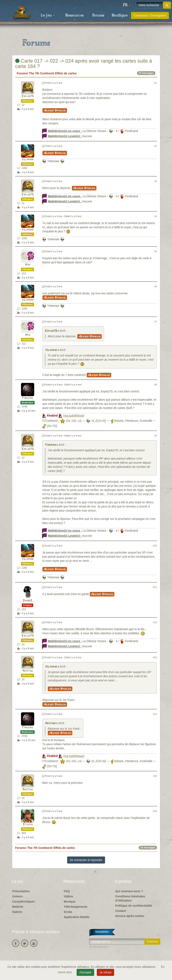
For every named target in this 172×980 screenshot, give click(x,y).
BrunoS (28, 601)
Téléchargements (76, 907)
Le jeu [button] (48, 15)
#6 (156, 286)
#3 (156, 181)
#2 (156, 146)
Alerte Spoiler (55, 110)
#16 (155, 811)
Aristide (28, 671)
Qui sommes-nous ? (129, 891)
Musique (70, 902)
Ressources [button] (74, 17)
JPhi (27, 265)
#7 (156, 322)
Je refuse (105, 972)
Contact (121, 911)
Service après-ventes (130, 916)
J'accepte (85, 972)
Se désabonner (99, 947)
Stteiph (28, 825)
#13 (155, 657)
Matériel (18, 907)
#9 (156, 436)
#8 (156, 385)
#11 (155, 587)
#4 (156, 216)
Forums (98, 15)
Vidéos (69, 896)
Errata (68, 912)
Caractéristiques (24, 902)
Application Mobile (77, 917)
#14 (155, 714)
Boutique (120, 15)
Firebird (27, 398)
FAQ (67, 891)
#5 (156, 251)
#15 (155, 776)
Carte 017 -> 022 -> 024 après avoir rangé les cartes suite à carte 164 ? (84, 64)
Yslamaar (28, 160)
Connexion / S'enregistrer (150, 15)
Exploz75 (28, 96)
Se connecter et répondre (86, 860)
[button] (127, 5)
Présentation (21, 891)
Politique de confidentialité (134, 906)
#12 (155, 622)
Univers (18, 896)
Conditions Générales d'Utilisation (130, 898)
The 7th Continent (41, 73)
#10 (155, 546)
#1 (156, 83)
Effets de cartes (66, 73)
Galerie (17, 912)
